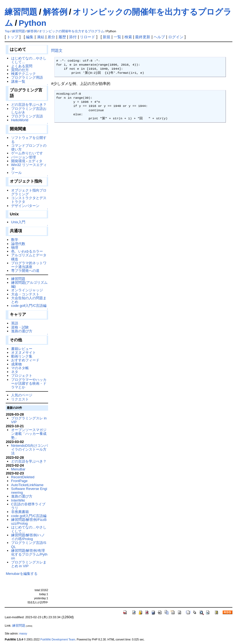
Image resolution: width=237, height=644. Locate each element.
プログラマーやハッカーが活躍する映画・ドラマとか (29, 384)
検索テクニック (24, 74)
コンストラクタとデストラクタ (29, 200)
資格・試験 (20, 327)
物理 (15, 248)
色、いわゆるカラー (27, 251)
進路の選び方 (22, 331)
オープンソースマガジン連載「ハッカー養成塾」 (29, 434)
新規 (107, 37)
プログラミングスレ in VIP (29, 420)
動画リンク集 (22, 356)
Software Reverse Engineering (29, 491)
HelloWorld (20, 120)
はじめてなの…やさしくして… (29, 60)
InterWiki (18, 500)
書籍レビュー (22, 349)
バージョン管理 (24, 157)
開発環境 (18, 161)
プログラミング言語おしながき (29, 111)
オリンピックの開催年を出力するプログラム (71, 31)
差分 (51, 37)
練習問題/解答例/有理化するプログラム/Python (29, 554)
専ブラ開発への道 (25, 271)
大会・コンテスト (25, 294)
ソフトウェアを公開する (29, 140)
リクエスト (20, 399)
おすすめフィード (25, 360)
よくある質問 (22, 66)
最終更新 (143, 37)
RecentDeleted (23, 477)
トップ (13, 37)
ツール (16, 173)
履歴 (62, 37)
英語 (15, 323)
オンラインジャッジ (27, 290)
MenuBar (18, 469)
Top (7, 31)
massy (23, 634)
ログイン (176, 37)
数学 (15, 240)
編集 (30, 37)
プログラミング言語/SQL (29, 545)
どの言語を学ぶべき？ (29, 105)
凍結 (40, 37)
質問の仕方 (20, 70)
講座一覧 (18, 82)
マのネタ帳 (20, 368)
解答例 (55, 12)
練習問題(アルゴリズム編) (29, 284)
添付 (73, 37)
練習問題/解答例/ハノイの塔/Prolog (28, 537)
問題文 (57, 50)
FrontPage (19, 481)
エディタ (35, 161)
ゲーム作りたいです (27, 153)
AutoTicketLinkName (27, 485)
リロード (88, 37)
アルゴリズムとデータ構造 (29, 257)
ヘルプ (159, 37)
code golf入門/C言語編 (29, 306)
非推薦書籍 (20, 512)
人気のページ (22, 395)
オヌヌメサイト (24, 353)
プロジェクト (22, 376)
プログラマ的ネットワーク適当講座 (29, 265)
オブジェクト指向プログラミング (29, 192)
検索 (128, 37)
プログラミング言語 (27, 116)
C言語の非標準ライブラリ (28, 506)
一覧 (117, 37)
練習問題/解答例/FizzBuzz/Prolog (29, 522)
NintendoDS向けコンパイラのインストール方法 (29, 449)
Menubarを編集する (21, 574)
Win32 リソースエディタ (29, 167)
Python (33, 23)
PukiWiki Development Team (58, 640)
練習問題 (21, 12)
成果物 (16, 364)
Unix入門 (18, 222)
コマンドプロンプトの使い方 (29, 147)
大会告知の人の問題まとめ (29, 300)
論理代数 (18, 244)
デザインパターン (25, 206)
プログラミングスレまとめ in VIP (29, 564)
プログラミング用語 (27, 77)
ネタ (15, 372)
